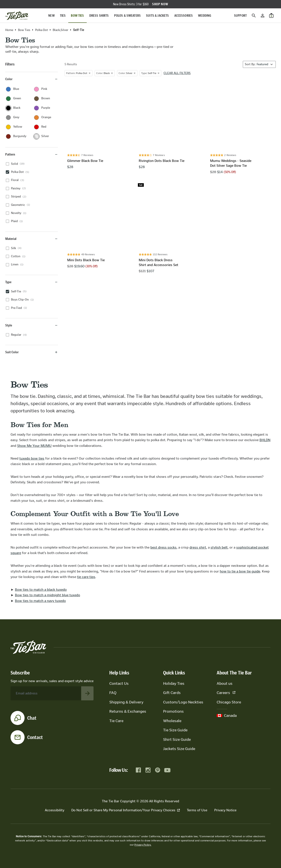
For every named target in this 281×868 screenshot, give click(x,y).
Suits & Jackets (157, 15)
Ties (63, 15)
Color (32, 79)
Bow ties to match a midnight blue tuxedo (48, 595)
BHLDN (265, 440)
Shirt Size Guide (177, 739)
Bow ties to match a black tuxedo (41, 590)
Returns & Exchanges (128, 711)
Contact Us (119, 683)
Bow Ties (77, 15)
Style (32, 325)
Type (32, 282)
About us (225, 683)
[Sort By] (259, 64)
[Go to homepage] (17, 16)
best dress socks (163, 547)
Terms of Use (197, 810)
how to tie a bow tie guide (240, 571)
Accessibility (55, 810)
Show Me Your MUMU (34, 446)
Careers (226, 693)
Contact (35, 737)
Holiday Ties (174, 683)
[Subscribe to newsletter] (87, 693)
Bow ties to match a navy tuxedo (40, 601)
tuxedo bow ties (32, 458)
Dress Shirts (99, 15)
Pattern (32, 154)
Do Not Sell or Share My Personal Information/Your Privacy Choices (126, 810)
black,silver (60, 30)
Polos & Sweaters (128, 15)
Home (9, 30)
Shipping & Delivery (126, 702)
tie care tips (86, 577)
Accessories (184, 15)
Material (32, 239)
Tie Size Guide (175, 730)
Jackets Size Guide (179, 749)
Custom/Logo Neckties (183, 702)
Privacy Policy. (143, 845)
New (51, 15)
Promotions (173, 711)
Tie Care (116, 721)
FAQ (113, 693)
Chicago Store (229, 702)
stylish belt (219, 547)
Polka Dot (41, 30)
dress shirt (198, 547)
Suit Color (32, 352)
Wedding (205, 15)
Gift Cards (172, 693)
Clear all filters (177, 73)
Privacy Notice (225, 810)
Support (240, 15)
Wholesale (172, 721)
